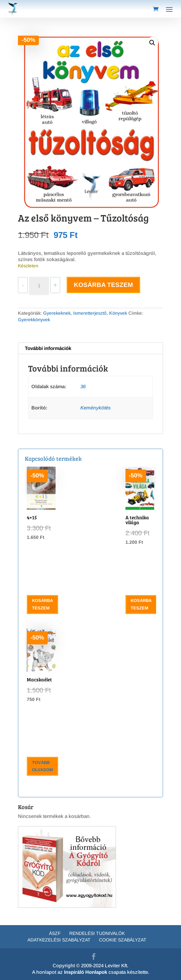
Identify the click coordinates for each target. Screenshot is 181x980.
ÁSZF (55, 933)
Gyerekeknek (57, 313)
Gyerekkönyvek (34, 320)
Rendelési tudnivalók (97, 933)
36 (83, 386)
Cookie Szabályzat (123, 940)
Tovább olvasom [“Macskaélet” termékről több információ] (42, 766)
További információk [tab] (48, 348)
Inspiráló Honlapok (86, 972)
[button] (152, 43)
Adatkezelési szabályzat (59, 940)
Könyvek (118, 313)
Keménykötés (96, 408)
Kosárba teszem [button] (42, 604)
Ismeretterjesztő (90, 313)
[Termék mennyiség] (39, 286)
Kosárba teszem (103, 285)
